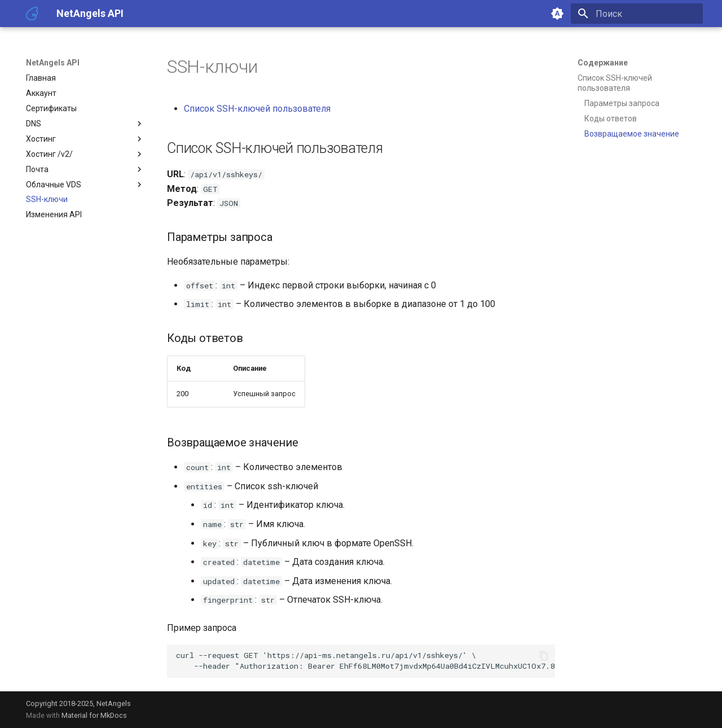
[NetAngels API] (32, 14)
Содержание (603, 63)
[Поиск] (637, 14)
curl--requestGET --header (366, 661)
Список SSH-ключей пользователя (257, 109)
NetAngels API (53, 63)
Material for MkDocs (94, 715)
